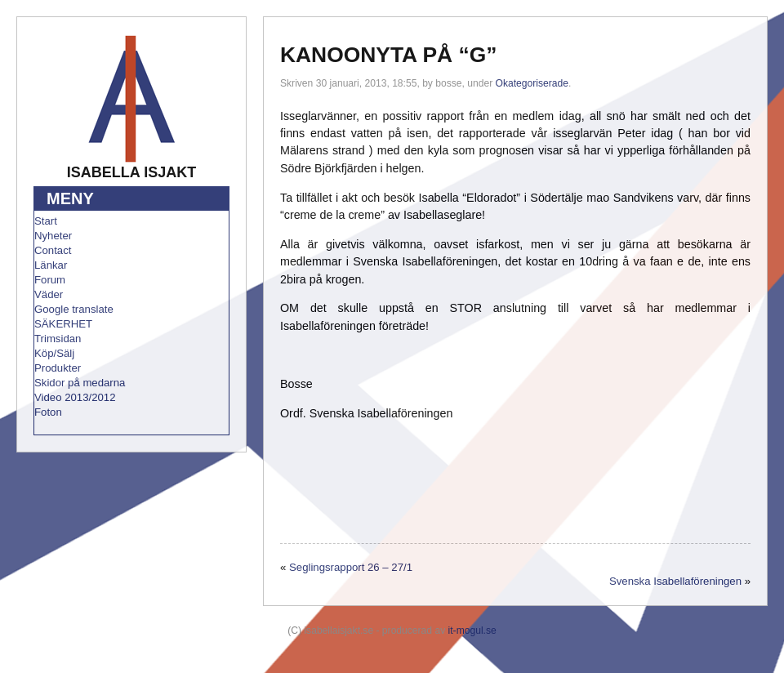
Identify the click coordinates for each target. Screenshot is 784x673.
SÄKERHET (63, 324)
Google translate (74, 309)
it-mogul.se (472, 631)
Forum (50, 280)
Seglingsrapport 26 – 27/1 (351, 567)
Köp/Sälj (54, 353)
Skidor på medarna (80, 383)
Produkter (58, 368)
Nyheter (53, 236)
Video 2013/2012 (75, 397)
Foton (48, 412)
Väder (49, 294)
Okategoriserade (532, 83)
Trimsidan (58, 339)
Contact (53, 250)
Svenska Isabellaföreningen (675, 581)
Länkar (51, 265)
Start (46, 221)
